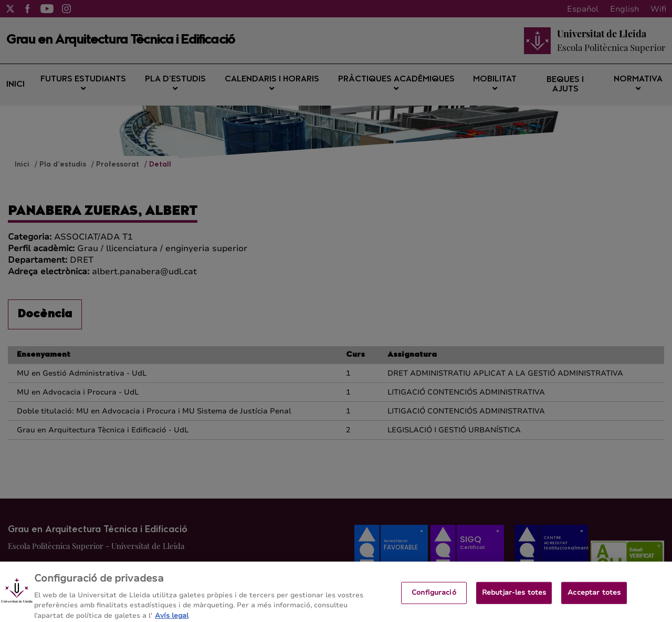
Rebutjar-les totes (514, 596)
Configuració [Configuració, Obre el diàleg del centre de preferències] (434, 596)
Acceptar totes (594, 596)
